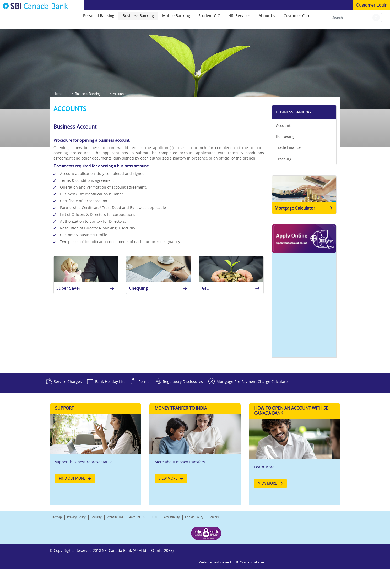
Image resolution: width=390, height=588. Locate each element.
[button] (376, 19)
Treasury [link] (284, 189)
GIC (232, 320)
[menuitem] (99, 17)
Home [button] (58, 125)
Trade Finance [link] (288, 178)
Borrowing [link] (285, 167)
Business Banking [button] (90, 125)
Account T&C (138, 555)
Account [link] (283, 156)
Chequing (159, 320)
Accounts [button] (124, 125)
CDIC (155, 555)
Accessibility (172, 555)
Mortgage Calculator (305, 240)
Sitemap (56, 555)
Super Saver (86, 320)
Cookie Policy (194, 555)
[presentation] (99, 17)
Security (96, 555)
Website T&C (115, 555)
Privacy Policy (76, 555)
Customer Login (372, 5)
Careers (56, 562)
